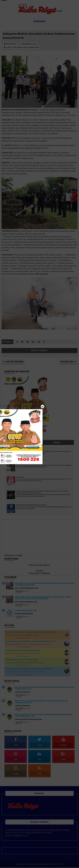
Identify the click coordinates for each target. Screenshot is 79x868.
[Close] (39, 434)
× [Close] (43, 407)
